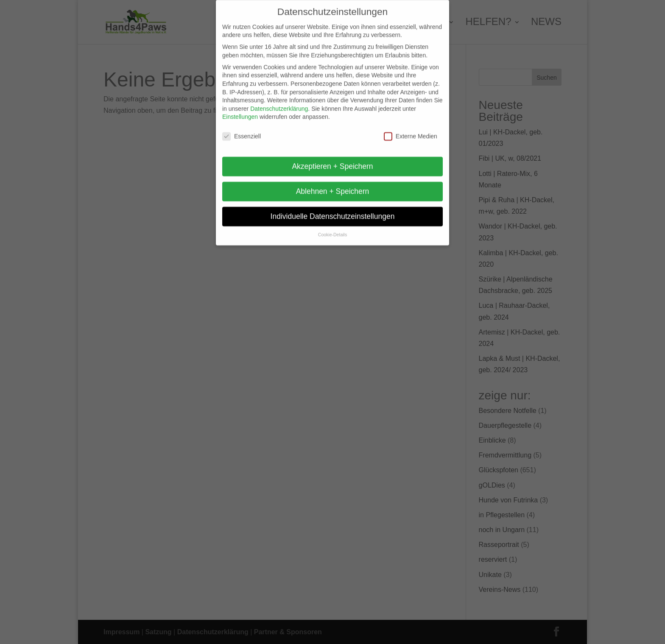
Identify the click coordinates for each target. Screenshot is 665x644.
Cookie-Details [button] (332, 229)
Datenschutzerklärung (279, 103)
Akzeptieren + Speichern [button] (332, 160)
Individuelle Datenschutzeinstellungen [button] (333, 210)
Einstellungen (240, 111)
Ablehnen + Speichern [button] (333, 185)
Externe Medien (411, 130)
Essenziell (242, 130)
